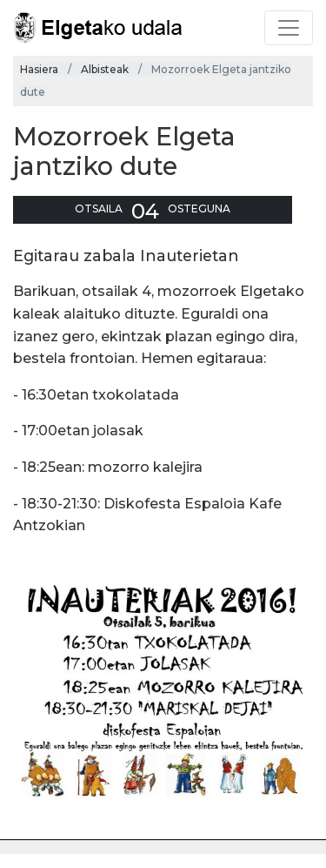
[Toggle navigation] (289, 28)
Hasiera (39, 69)
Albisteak (105, 69)
